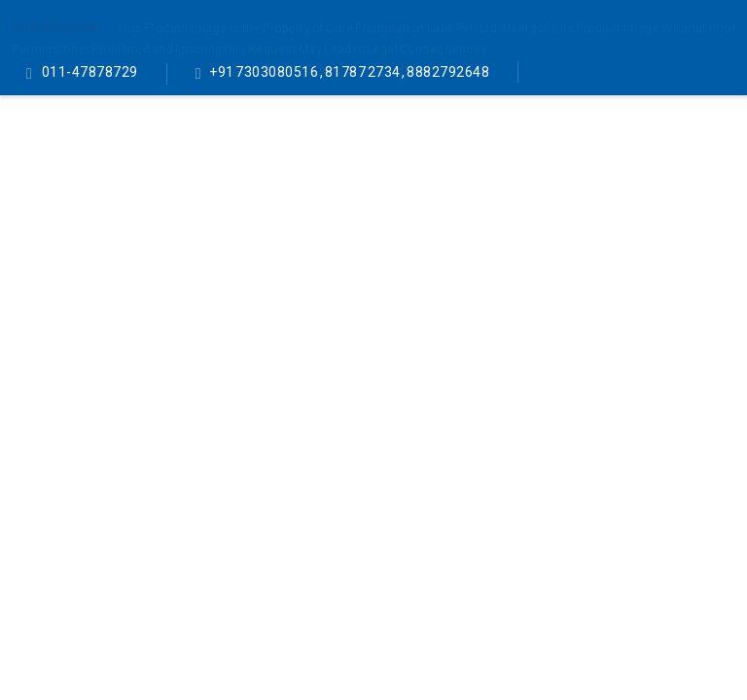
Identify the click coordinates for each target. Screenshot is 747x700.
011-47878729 (89, 72)
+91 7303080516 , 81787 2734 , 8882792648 (349, 72)
